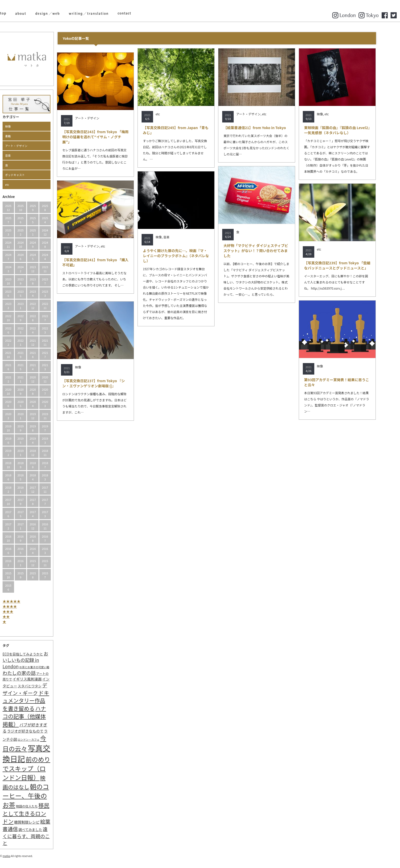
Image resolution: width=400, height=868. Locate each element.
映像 (19, 126)
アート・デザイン (27, 146)
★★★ (19, 611)
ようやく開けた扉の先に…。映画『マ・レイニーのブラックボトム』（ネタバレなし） (187, 256)
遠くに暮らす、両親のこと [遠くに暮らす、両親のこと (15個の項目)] (37, 836)
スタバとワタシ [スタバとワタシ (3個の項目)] (40, 686)
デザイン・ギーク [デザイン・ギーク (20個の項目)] (36, 689)
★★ (17, 616)
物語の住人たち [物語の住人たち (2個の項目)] (38, 806)
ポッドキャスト (26, 175)
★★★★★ (22, 601)
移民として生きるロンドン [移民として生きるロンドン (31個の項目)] (37, 813)
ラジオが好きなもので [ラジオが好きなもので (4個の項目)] (36, 731)
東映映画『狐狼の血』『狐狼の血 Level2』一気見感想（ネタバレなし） (348, 130)
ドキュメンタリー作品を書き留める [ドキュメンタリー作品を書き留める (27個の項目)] (37, 700)
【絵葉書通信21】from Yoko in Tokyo (266, 128)
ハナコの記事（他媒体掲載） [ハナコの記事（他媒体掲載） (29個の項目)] (35, 716)
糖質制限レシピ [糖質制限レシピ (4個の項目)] (38, 822)
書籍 (19, 136)
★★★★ (21, 606)
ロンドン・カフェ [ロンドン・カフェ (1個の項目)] (39, 740)
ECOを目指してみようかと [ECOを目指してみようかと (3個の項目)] (34, 654)
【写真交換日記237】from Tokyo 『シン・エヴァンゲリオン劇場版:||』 (105, 383)
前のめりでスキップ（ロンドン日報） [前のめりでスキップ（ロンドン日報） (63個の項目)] (37, 768)
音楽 (19, 155)
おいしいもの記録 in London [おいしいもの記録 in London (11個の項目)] (36, 660)
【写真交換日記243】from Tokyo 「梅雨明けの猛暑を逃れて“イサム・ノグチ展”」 (106, 137)
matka (18, 856)
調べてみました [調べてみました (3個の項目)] (41, 830)
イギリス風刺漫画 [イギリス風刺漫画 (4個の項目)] (38, 679)
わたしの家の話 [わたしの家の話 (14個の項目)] (30, 673)
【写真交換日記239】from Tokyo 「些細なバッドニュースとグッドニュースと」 (348, 265)
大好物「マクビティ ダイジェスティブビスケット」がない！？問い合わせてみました (267, 251)
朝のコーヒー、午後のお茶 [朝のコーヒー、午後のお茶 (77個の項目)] (37, 796)
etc (18, 184)
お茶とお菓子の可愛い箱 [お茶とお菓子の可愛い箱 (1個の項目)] (45, 667)
